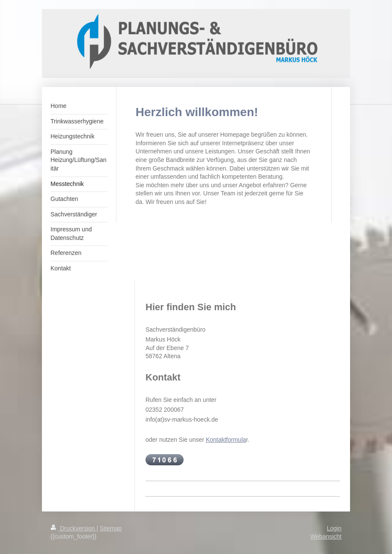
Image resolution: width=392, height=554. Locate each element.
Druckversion (73, 528)
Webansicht (326, 536)
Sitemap (111, 528)
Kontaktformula (226, 440)
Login (334, 528)
